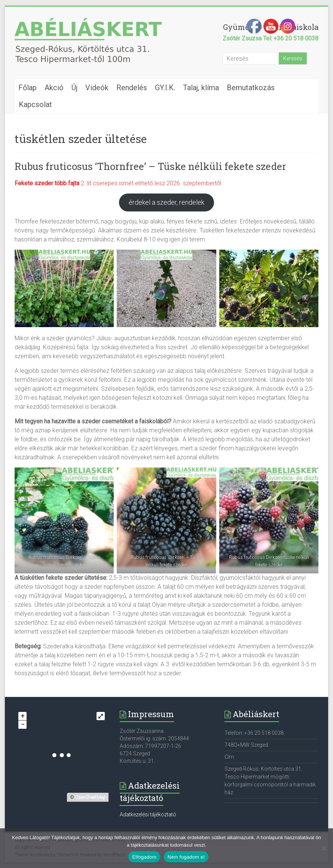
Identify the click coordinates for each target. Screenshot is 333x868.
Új (74, 88)
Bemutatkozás (251, 88)
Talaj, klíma (201, 88)
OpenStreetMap (90, 797)
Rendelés (132, 88)
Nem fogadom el (186, 857)
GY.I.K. (165, 88)
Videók (97, 88)
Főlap (28, 88)
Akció (54, 88)
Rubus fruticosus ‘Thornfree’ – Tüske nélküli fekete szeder (150, 166)
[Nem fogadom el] (324, 848)
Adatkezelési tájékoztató (148, 814)
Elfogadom (144, 857)
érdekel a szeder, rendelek (166, 202)
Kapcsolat (35, 104)
